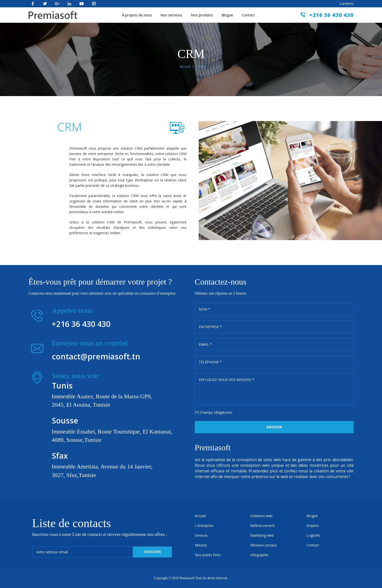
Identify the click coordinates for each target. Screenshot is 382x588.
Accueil (185, 67)
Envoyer (274, 427)
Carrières (347, 4)
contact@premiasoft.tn (96, 356)
